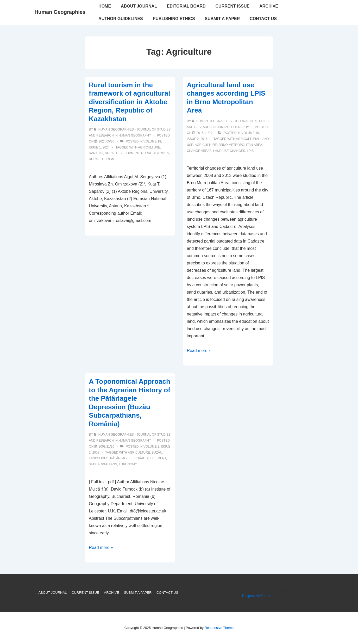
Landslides (99, 458)
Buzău (157, 453)
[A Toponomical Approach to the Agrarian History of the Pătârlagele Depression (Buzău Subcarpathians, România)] (106, 447)
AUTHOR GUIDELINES (121, 19)
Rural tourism (102, 159)
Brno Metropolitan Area (240, 145)
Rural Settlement (150, 458)
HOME (105, 6)
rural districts (155, 153)
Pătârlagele (121, 458)
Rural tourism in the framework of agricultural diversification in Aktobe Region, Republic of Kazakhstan (129, 102)
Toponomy (128, 464)
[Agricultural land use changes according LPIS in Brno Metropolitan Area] (204, 133)
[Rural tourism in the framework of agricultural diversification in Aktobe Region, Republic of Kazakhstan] (106, 141)
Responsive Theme (257, 596)
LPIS (250, 151)
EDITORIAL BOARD (186, 6)
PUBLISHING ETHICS (174, 19)
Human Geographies (60, 12)
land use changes (229, 151)
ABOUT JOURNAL (139, 6)
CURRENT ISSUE (233, 6)
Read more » (101, 547)
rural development (122, 153)
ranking (96, 153)
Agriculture (149, 147)
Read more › (198, 351)
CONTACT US (263, 19)
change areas (199, 151)
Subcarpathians (103, 464)
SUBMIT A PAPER (222, 19)
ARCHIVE (269, 6)
